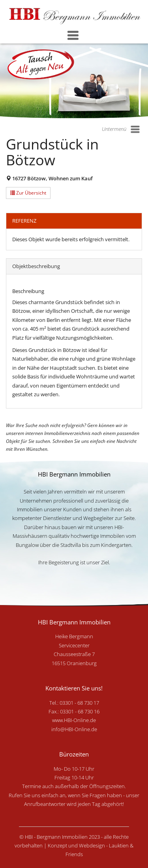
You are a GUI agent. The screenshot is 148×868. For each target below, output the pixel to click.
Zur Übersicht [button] (28, 193)
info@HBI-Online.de (74, 729)
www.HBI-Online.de (74, 720)
